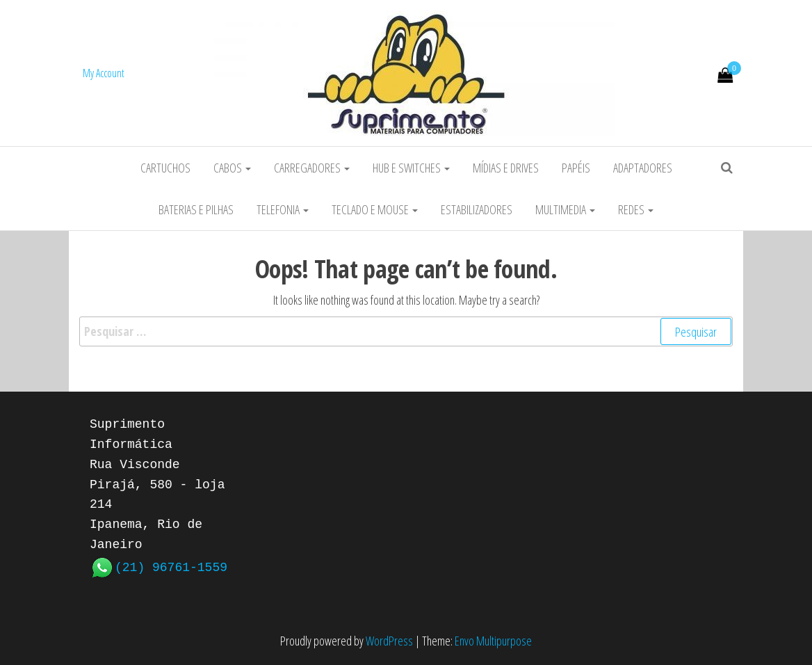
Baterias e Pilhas (196, 209)
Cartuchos (165, 168)
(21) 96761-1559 (171, 566)
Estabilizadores (477, 209)
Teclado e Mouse (375, 209)
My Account (104, 73)
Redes (636, 209)
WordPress (389, 641)
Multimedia (565, 209)
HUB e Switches (411, 168)
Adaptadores (643, 168)
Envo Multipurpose (493, 641)
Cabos (232, 168)
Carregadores (312, 168)
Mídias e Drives (506, 168)
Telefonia (283, 209)
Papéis (576, 168)
